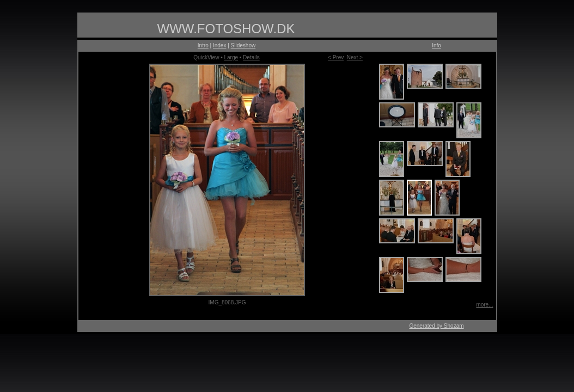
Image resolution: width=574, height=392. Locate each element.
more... (484, 305)
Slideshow (243, 45)
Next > (355, 57)
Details (251, 57)
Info (436, 45)
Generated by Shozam (436, 326)
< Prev (336, 57)
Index (219, 45)
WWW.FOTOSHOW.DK (226, 29)
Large (231, 57)
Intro (203, 45)
